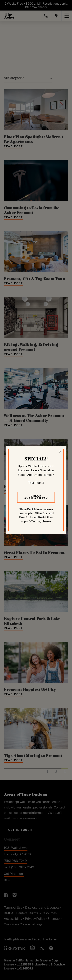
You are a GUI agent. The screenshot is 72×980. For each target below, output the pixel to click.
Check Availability (36, 497)
